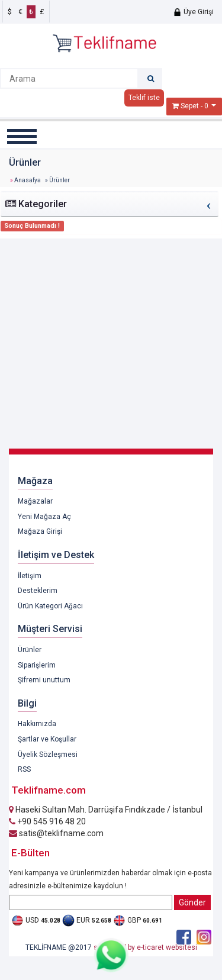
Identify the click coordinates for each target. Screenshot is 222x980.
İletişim (30, 576)
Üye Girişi (193, 12)
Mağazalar (35, 501)
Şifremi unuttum (44, 680)
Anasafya (28, 180)
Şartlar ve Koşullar (47, 739)
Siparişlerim (37, 665)
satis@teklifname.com (56, 833)
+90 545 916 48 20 (47, 821)
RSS (24, 769)
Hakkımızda (37, 724)
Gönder (192, 902)
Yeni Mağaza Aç (44, 517)
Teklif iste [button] (144, 98)
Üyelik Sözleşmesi (48, 755)
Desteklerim (38, 591)
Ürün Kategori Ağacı (50, 606)
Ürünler (30, 650)
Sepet (190, 106)
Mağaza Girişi (40, 531)
